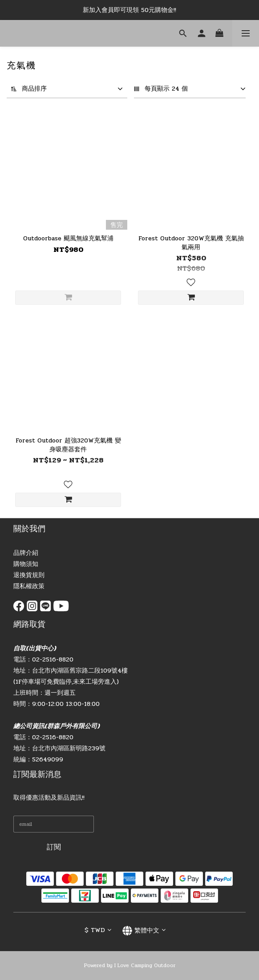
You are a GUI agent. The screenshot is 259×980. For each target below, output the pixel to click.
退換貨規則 (29, 575)
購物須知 (26, 564)
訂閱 (54, 847)
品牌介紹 (26, 553)
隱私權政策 (29, 586)
